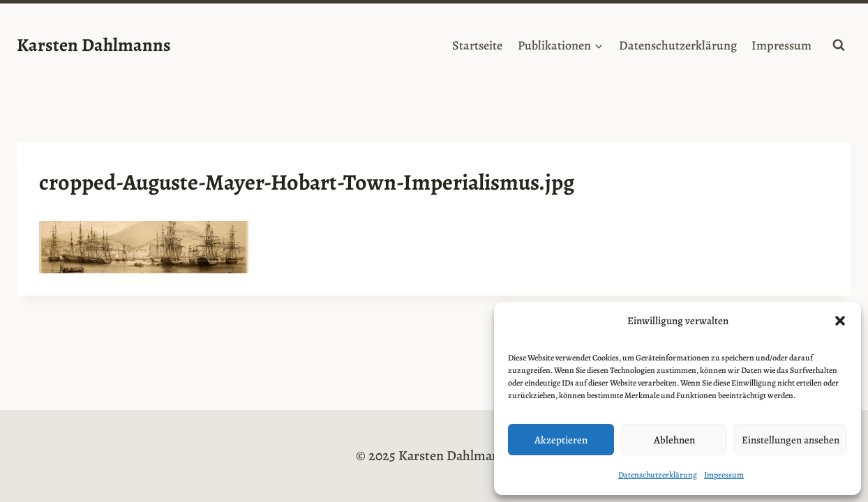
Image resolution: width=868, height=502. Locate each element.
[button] (840, 321)
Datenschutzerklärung (658, 475)
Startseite (477, 45)
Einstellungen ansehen (791, 440)
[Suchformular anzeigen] (839, 45)
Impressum (724, 475)
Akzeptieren (561, 440)
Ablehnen (674, 440)
